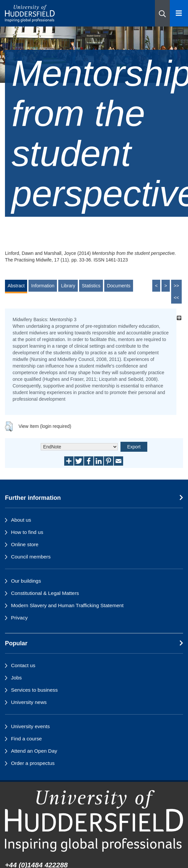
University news (29, 702)
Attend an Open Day (34, 751)
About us (21, 520)
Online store (25, 544)
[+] (179, 318)
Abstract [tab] (16, 286)
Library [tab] (68, 286)
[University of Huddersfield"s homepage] (94, 821)
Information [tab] (43, 286)
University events (30, 726)
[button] (162, 13)
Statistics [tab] (91, 286)
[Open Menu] (179, 13)
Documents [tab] (119, 286)
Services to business (34, 690)
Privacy (19, 618)
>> (176, 286)
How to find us (27, 532)
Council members (31, 557)
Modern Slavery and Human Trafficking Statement (67, 605)
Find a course (26, 739)
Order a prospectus (33, 763)
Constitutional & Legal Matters (45, 593)
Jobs (16, 678)
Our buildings (26, 581)
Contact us (23, 665)
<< (176, 298)
